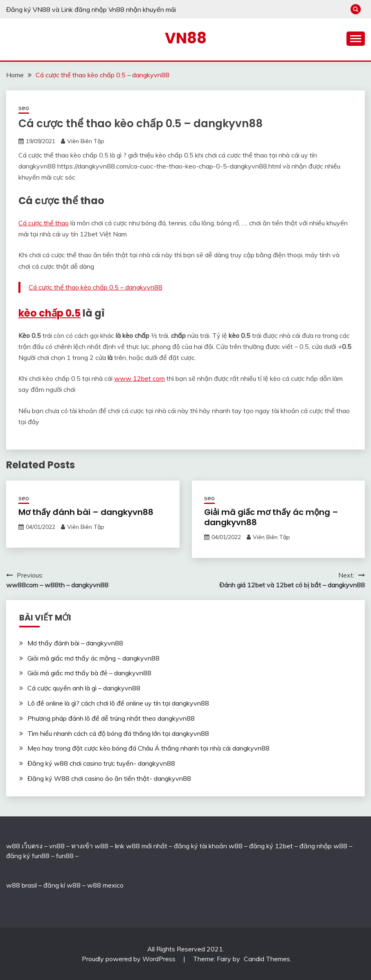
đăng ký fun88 (28, 856)
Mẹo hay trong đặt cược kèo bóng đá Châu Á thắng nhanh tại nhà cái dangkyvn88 (148, 748)
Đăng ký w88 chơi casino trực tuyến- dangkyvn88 (101, 763)
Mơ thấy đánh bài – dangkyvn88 (86, 512)
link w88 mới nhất (141, 846)
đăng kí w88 (62, 885)
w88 (13, 885)
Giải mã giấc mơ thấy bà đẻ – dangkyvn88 (89, 673)
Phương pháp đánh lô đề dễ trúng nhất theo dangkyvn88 (111, 718)
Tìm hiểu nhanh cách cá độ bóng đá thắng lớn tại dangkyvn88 (118, 733)
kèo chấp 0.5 (49, 313)
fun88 (65, 856)
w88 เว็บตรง (24, 846)
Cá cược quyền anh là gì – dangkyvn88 (84, 688)
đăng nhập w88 (323, 846)
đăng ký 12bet (271, 846)
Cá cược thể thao (44, 223)
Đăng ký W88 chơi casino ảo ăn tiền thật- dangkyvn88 (109, 778)
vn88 (57, 846)
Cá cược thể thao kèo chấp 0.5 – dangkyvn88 (96, 287)
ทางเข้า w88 (90, 846)
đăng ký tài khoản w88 (208, 846)
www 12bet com (139, 378)
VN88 (186, 38)
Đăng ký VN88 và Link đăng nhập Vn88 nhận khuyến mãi (91, 9)
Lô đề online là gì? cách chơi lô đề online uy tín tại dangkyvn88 (118, 703)
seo (24, 108)
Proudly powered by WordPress (129, 959)
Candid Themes (267, 959)
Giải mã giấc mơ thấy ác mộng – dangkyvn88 (271, 517)
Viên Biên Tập (86, 141)
